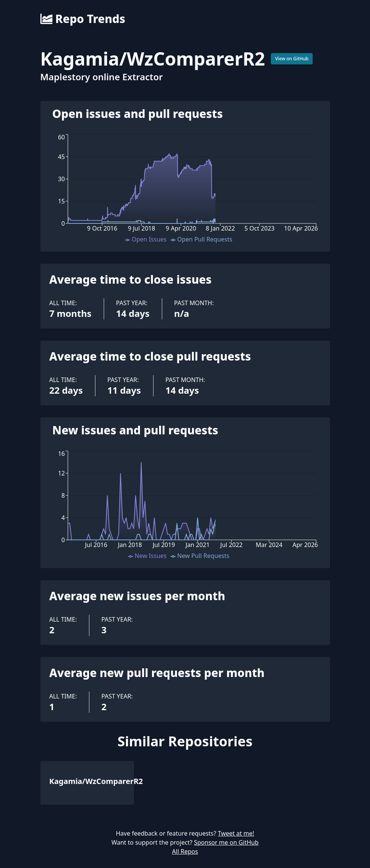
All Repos (185, 851)
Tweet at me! (236, 833)
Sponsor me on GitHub (226, 842)
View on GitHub (292, 59)
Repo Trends (83, 19)
